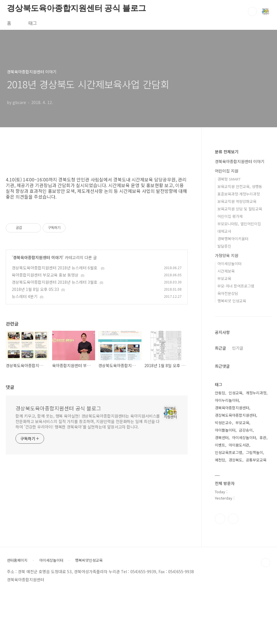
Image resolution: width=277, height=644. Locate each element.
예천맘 (220, 460)
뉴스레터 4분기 (25, 296)
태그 (33, 23)
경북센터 (222, 438)
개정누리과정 (256, 393)
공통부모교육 (256, 460)
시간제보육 (226, 271)
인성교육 (235, 393)
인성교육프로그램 (229, 452)
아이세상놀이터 (229, 264)
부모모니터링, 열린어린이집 (239, 224)
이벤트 (220, 445)
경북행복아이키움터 (233, 239)
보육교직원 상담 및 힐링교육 (240, 209)
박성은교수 (223, 423)
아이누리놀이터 (227, 400)
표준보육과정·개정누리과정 (239, 194)
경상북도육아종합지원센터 (235, 415)
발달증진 (224, 246)
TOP (266, 563)
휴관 (263, 438)
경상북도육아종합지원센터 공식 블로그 (76, 8)
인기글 (238, 348)
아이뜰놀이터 (225, 430)
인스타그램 (220, 519)
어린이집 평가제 (230, 216)
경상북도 (235, 460)
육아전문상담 (228, 293)
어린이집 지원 (227, 171)
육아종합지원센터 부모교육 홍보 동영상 (45, 275)
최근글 (220, 348)
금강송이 (246, 430)
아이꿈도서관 (239, 445)
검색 (252, 11)
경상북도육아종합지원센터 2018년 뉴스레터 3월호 (55, 282)
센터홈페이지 (17, 560)
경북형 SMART (229, 179)
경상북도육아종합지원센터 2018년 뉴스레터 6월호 (55, 268)
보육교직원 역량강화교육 (237, 201)
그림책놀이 (254, 452)
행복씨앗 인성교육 (232, 301)
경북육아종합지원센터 (232, 408)
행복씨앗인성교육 (89, 560)
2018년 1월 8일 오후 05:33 (35, 289)
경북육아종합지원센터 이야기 (38, 257)
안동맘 (220, 393)
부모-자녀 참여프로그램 (236, 286)
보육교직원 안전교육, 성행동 (240, 186)
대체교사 (224, 231)
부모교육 (224, 278)
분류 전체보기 (227, 152)
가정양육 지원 (227, 255)
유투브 (233, 519)
